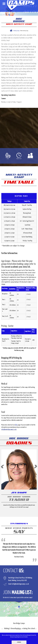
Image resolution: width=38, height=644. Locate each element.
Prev (3, 467)
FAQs (16, 425)
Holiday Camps (17, 31)
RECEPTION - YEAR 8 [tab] (21, 196)
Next (35, 467)
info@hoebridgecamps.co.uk (9, 430)
